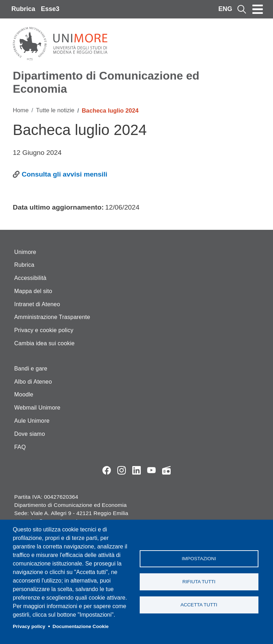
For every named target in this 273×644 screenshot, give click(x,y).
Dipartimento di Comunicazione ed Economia (106, 82)
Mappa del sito (33, 291)
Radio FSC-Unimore (166, 470)
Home (21, 110)
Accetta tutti (199, 605)
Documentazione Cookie (81, 626)
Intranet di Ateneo (37, 304)
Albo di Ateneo (33, 382)
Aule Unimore (32, 421)
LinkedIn (136, 470)
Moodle (24, 394)
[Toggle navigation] (258, 9)
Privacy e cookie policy (44, 330)
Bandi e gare (31, 369)
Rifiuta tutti (199, 582)
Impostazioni (199, 559)
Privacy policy (29, 626)
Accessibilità (30, 278)
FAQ (20, 447)
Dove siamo (30, 434)
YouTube (151, 470)
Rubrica (23, 9)
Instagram (122, 470)
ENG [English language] (225, 9)
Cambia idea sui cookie (44, 343)
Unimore (25, 252)
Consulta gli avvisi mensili (65, 174)
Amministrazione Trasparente (52, 317)
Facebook (107, 470)
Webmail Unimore (37, 408)
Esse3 (50, 9)
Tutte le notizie (55, 110)
